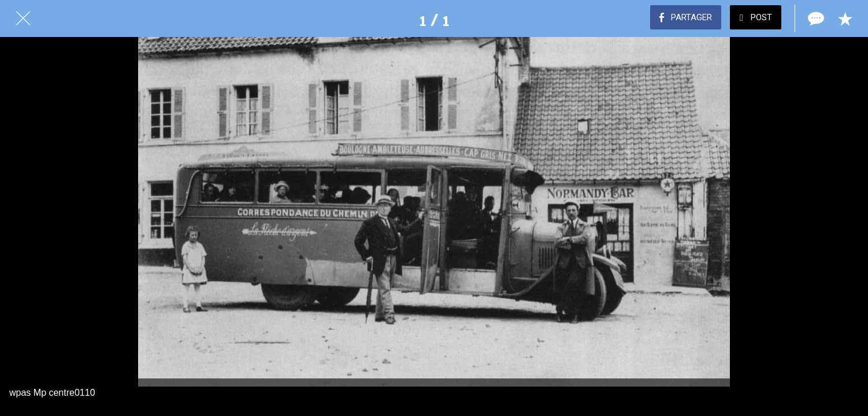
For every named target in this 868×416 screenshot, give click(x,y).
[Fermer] (23, 18)
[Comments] (815, 18)
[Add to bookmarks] (845, 18)
